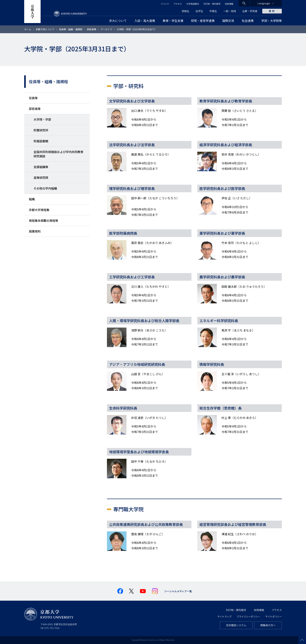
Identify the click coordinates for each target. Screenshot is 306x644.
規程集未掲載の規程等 (44, 220)
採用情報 (229, 4)
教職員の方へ (268, 625)
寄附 (272, 11)
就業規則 (35, 231)
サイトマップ (224, 616)
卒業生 (213, 11)
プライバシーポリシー (248, 616)
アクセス (178, 4)
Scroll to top (302, 640)
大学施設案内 (193, 4)
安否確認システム (236, 625)
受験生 (185, 11)
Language (264, 3)
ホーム (28, 29)
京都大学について (45, 29)
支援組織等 (41, 167)
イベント (165, 4)
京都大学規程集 (39, 210)
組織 (32, 199)
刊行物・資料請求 (212, 4)
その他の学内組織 (45, 188)
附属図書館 (41, 141)
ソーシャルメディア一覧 (178, 591)
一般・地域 (230, 11)
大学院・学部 (42, 119)
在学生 (199, 11)
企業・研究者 (250, 11)
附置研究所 (41, 130)
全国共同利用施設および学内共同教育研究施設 (58, 154)
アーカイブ (106, 29)
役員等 (33, 98)
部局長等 (92, 29)
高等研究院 (41, 178)
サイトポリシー (274, 616)
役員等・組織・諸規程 (71, 29)
